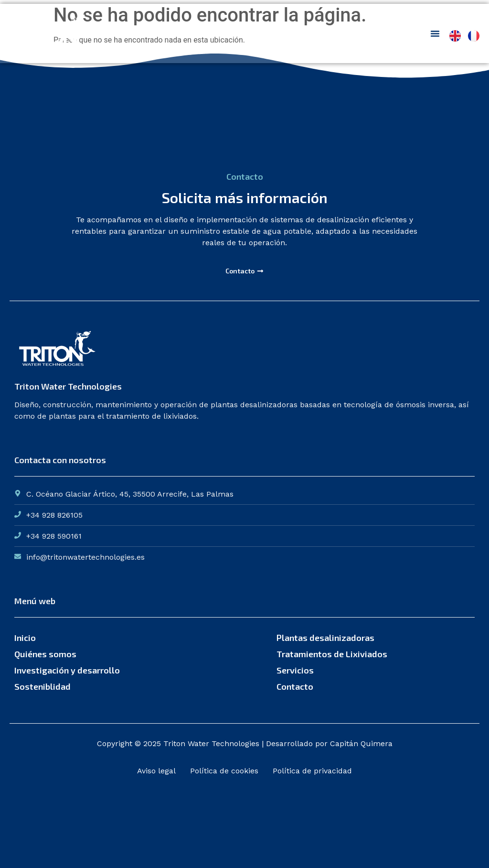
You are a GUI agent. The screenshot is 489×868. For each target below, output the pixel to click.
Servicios (295, 670)
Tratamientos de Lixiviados (332, 654)
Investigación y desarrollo (67, 670)
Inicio (25, 638)
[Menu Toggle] (435, 33)
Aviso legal (156, 771)
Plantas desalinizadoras (325, 638)
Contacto (295, 686)
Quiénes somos (45, 654)
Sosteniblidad (43, 686)
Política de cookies (224, 771)
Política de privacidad (312, 771)
